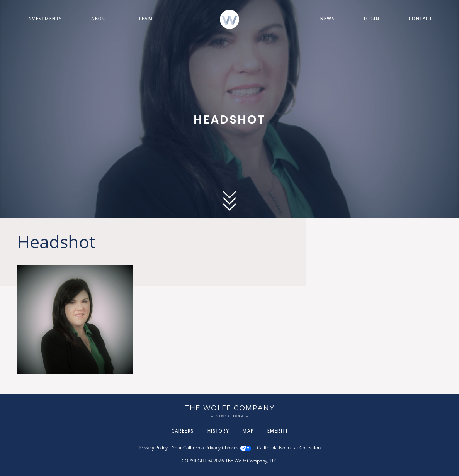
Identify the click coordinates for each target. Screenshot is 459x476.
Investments (44, 19)
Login (372, 19)
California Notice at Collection (289, 448)
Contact (421, 19)
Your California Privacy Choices (205, 448)
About (100, 19)
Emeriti (278, 431)
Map (248, 431)
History (218, 431)
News (327, 19)
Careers (183, 431)
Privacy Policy (153, 448)
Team (145, 19)
